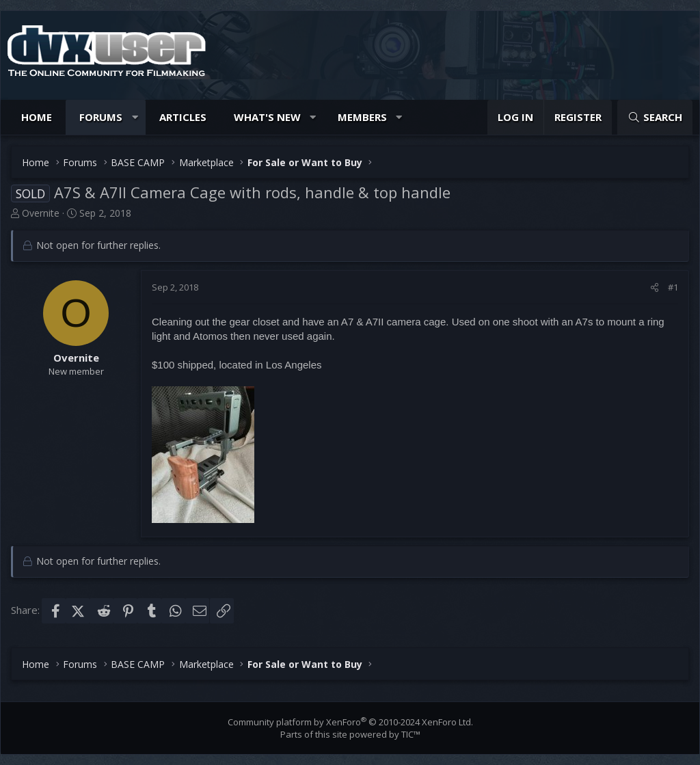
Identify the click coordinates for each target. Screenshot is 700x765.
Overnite (41, 213)
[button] (135, 117)
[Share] (655, 287)
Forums (101, 117)
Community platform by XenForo (350, 722)
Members (362, 117)
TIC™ (411, 734)
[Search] (655, 117)
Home (37, 117)
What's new (267, 117)
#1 (673, 287)
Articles (183, 117)
